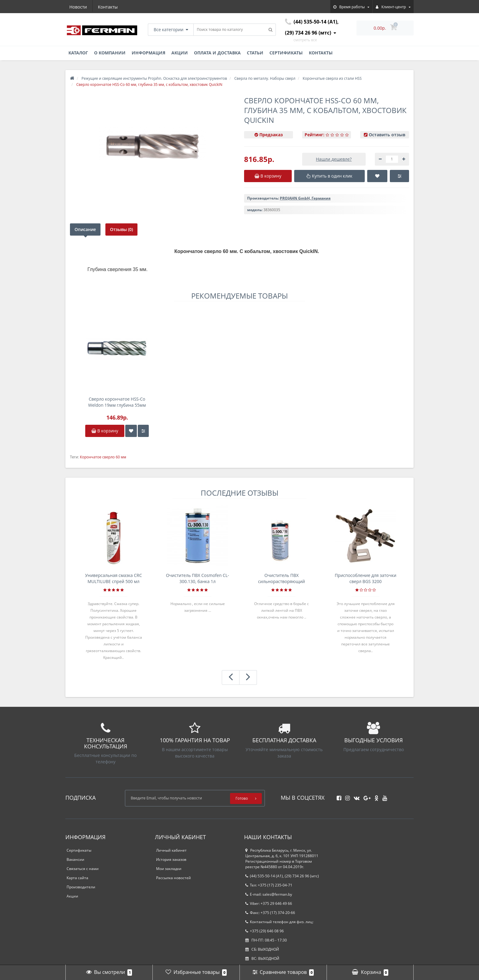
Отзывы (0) (121, 229)
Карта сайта (77, 878)
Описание (85, 229)
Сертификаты (286, 53)
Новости (78, 7)
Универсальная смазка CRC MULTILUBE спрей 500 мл (113, 578)
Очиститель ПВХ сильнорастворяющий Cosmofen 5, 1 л (282, 578)
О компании (110, 53)
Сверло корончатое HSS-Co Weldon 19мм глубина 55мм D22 (117, 402)
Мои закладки (169, 869)
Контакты (108, 7)
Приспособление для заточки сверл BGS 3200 (366, 578)
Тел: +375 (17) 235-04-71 (269, 885)
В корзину (105, 431)
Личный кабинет (171, 850)
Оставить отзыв (387, 135)
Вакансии (75, 859)
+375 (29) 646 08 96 (265, 931)
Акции (180, 53)
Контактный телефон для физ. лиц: (279, 922)
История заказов (171, 859)
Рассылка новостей (174, 878)
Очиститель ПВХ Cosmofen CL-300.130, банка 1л (197, 578)
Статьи (255, 53)
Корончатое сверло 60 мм (103, 457)
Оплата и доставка (217, 53)
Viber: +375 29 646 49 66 (269, 903)
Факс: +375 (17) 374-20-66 (270, 913)
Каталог (78, 53)
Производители (81, 887)
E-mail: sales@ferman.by (269, 894)
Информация (148, 53)
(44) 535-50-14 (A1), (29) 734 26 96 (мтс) (282, 876)
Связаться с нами (83, 869)
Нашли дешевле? (334, 159)
